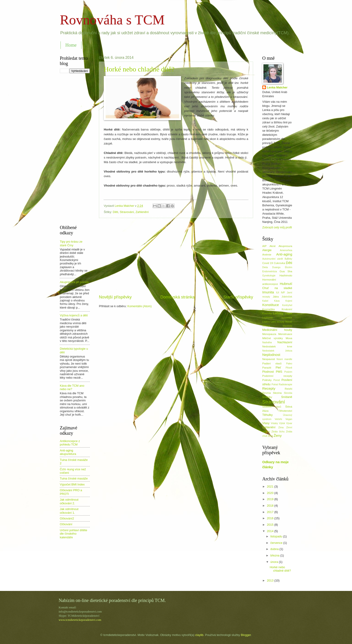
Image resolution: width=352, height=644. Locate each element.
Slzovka (288, 393)
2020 (271, 493)
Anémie (267, 255)
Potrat (275, 384)
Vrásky (274, 423)
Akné (273, 246)
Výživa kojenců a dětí (74, 315)
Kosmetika (268, 309)
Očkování (66, 524)
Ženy (278, 435)
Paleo (289, 364)
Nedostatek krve (277, 346)
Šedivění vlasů (272, 407)
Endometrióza (270, 271)
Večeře (278, 419)
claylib (199, 635)
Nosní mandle (284, 359)
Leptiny (266, 322)
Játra (276, 297)
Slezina (277, 393)
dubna (275, 549)
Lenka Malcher (277, 87)
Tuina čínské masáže (74, 478)
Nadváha (267, 342)
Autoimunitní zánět (273, 259)
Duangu (276, 267)
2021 (271, 487)
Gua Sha (286, 271)
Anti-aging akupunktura (68, 452)
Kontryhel (287, 305)
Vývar (289, 423)
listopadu (277, 536)
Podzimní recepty (277, 376)
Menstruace (285, 334)
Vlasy (266, 423)
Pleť (278, 367)
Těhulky (267, 415)
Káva (277, 301)
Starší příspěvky (238, 297)
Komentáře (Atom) (140, 306)
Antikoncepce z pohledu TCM (70, 443)
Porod (276, 380)
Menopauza (269, 334)
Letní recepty (277, 322)
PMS (279, 372)
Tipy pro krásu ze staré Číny (71, 243)
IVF (283, 292)
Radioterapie (286, 384)
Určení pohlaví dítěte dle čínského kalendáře (74, 534)
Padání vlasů (272, 363)
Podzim (288, 372)
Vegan (289, 419)
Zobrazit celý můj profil (277, 227)
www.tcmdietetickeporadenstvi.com (80, 620)
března (275, 555)
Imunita (268, 292)
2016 (271, 518)
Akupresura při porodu (74, 282)
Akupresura (285, 246)
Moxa (289, 338)
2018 (271, 506)
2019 (271, 499)
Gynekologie (269, 276)
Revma (267, 393)
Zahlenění (142, 212)
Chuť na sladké (277, 288)
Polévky (267, 380)
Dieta (265, 267)
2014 (271, 531)
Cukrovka (279, 263)
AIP (264, 246)
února (275, 562)
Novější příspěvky (115, 297)
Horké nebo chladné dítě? (139, 69)
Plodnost (268, 372)
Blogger (246, 635)
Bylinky (288, 259)
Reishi (289, 389)
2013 (271, 580)
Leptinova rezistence (277, 318)
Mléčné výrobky (273, 338)
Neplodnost (271, 355)
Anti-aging (284, 254)
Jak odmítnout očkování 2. (69, 501)
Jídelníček (287, 297)
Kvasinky (267, 313)
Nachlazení (285, 342)
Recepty (269, 388)
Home (71, 45)
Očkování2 (67, 518)
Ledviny (278, 313)
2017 (271, 512)
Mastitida (287, 326)
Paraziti (267, 368)
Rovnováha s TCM (112, 20)
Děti (115, 212)
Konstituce (271, 305)
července (277, 543)
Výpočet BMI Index (72, 484)
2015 (271, 525)
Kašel (265, 301)
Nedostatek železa (277, 351)
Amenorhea (286, 250)
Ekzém (289, 267)
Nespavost (269, 359)
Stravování (127, 212)
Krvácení (287, 309)
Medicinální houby (277, 330)
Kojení (289, 301)
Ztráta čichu (278, 432)
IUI (278, 293)
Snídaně (287, 397)
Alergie (267, 250)
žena (271, 436)
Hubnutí (286, 284)
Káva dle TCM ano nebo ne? (72, 387)
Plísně (289, 368)
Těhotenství (285, 411)
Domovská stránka (177, 297)
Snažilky (267, 397)
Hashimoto (286, 275)
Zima (281, 427)
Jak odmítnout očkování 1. (69, 511)
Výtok (282, 423)
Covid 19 (268, 263)
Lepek (289, 313)
